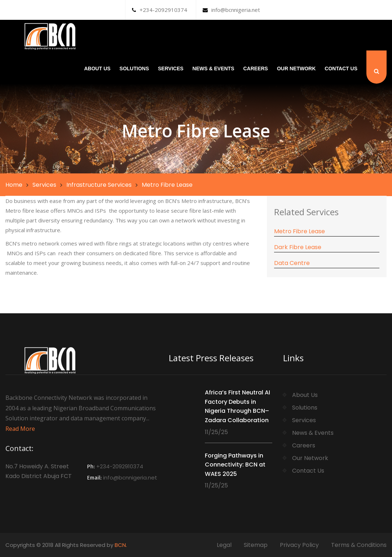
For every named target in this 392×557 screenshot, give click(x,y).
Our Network (296, 68)
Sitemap (256, 545)
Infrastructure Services (99, 185)
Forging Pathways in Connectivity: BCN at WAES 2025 (235, 465)
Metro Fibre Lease (299, 231)
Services (171, 68)
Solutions (134, 68)
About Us (97, 68)
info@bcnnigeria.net (231, 10)
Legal (224, 545)
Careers (255, 68)
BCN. (121, 545)
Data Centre (292, 263)
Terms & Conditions (359, 545)
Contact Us (341, 68)
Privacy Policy (299, 545)
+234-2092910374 (160, 10)
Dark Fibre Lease (298, 247)
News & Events (213, 68)
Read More (20, 429)
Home (14, 185)
